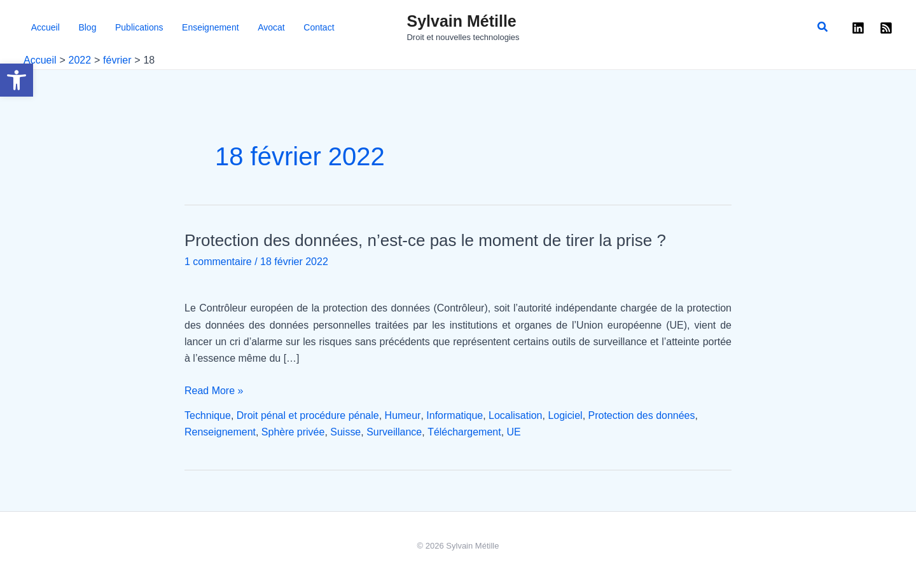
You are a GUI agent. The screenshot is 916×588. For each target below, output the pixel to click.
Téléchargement (464, 432)
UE (514, 432)
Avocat (227, 27)
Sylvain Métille (461, 21)
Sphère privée (293, 432)
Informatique (455, 415)
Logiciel (565, 415)
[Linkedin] (858, 28)
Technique (208, 415)
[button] (17, 80)
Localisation (516, 415)
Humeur (403, 415)
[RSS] (886, 28)
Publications (113, 27)
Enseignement (176, 27)
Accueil (38, 27)
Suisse (345, 432)
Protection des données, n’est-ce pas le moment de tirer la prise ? (425, 240)
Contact (265, 27)
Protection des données (641, 415)
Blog (71, 27)
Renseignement (220, 432)
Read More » (214, 391)
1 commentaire (218, 262)
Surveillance (394, 432)
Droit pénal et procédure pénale (308, 415)
